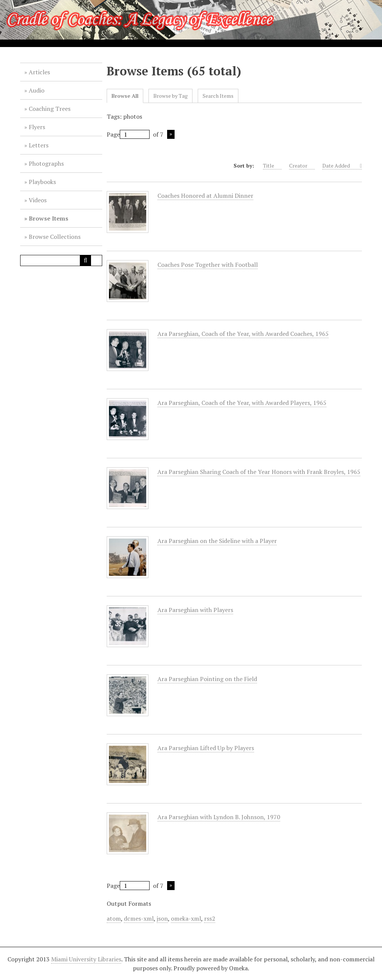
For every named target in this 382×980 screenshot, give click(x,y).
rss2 (210, 918)
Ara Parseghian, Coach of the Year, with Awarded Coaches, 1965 (243, 334)
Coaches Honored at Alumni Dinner (205, 196)
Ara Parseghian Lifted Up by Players (206, 748)
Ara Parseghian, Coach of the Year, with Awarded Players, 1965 (242, 403)
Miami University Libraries (86, 959)
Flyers (37, 127)
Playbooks (42, 182)
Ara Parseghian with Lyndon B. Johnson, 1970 (219, 817)
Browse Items (48, 218)
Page (128, 134)
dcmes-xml (139, 918)
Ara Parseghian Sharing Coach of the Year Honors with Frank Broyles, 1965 (259, 472)
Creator (302, 166)
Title (272, 166)
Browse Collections (55, 237)
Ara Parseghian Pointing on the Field (207, 679)
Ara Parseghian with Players (195, 610)
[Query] (61, 260)
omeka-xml (186, 918)
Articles (39, 72)
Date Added (340, 166)
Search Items (218, 96)
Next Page (171, 134)
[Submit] (85, 260)
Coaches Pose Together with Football (208, 265)
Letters (39, 145)
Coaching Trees (50, 109)
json (162, 918)
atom (114, 918)
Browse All (125, 96)
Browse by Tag (170, 96)
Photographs (46, 163)
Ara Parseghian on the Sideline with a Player (217, 541)
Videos (38, 200)
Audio (37, 90)
